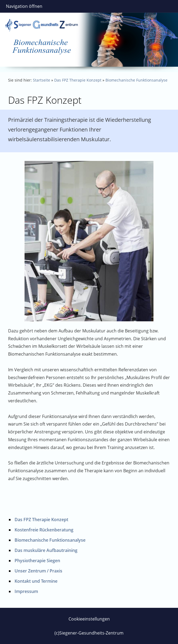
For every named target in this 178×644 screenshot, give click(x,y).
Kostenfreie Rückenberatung (44, 530)
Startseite (42, 80)
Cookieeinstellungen (89, 619)
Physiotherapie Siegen (37, 561)
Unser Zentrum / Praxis (38, 571)
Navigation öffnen (24, 6)
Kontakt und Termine (36, 581)
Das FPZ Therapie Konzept (78, 80)
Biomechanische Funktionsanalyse (136, 80)
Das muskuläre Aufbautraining (46, 550)
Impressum (26, 591)
